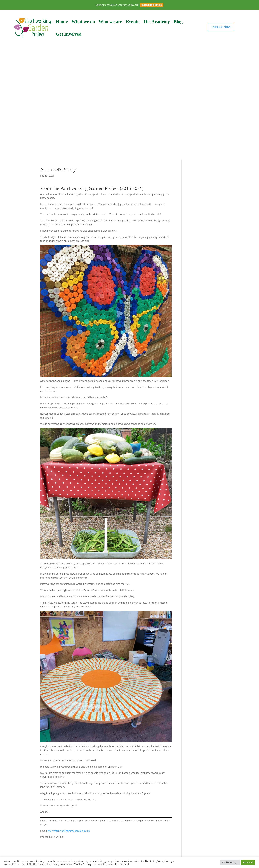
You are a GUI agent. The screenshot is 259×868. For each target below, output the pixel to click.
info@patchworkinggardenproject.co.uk (69, 831)
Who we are (110, 22)
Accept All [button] (248, 862)
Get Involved (69, 34)
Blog (178, 22)
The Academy (156, 22)
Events (133, 22)
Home (62, 22)
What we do (83, 22)
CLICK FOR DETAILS (152, 5)
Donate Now (221, 27)
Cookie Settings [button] (230, 862)
